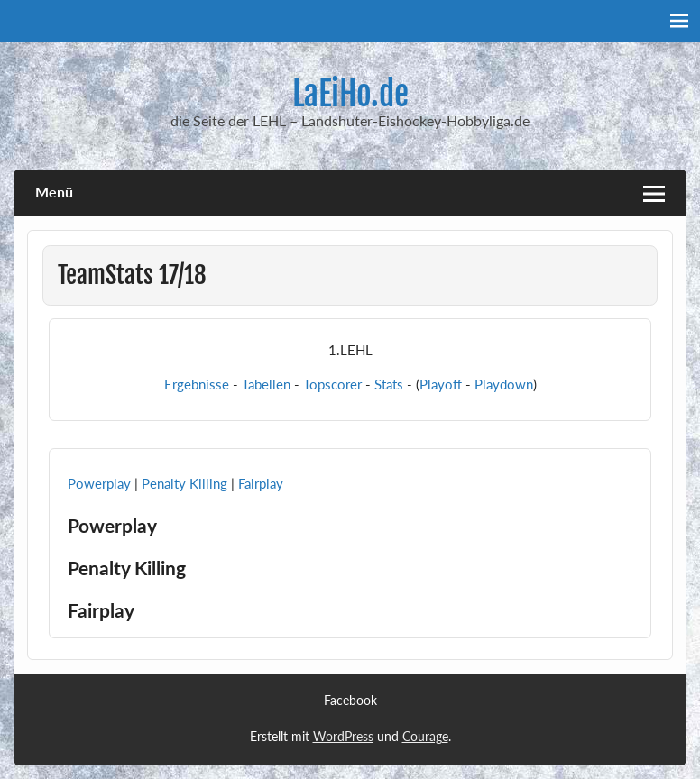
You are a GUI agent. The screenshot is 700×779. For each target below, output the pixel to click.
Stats (389, 384)
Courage (425, 736)
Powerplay (99, 483)
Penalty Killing (184, 483)
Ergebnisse (197, 384)
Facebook (350, 701)
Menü (54, 192)
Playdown (504, 384)
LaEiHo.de (350, 94)
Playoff (441, 384)
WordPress (343, 736)
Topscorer (332, 384)
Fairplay (261, 483)
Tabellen (266, 384)
